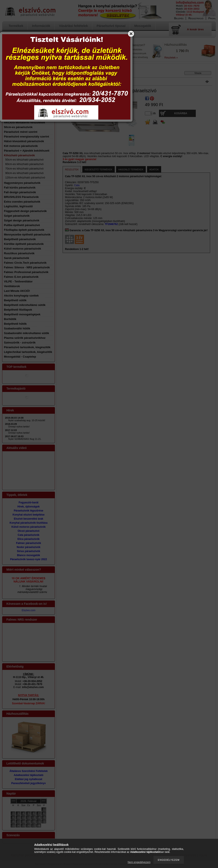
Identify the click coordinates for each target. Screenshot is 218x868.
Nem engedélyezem (139, 862)
